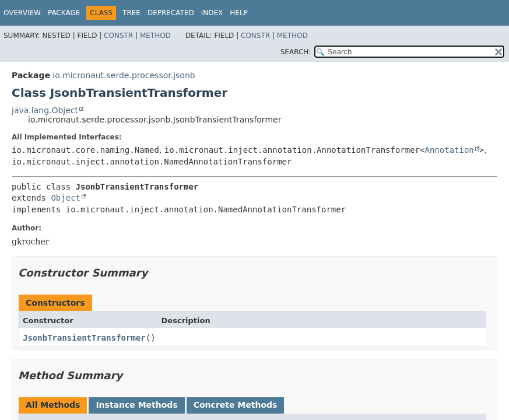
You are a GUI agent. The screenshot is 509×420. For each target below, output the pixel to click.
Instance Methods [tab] (136, 405)
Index (212, 13)
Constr (118, 36)
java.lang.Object (45, 110)
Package (64, 13)
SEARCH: (296, 52)
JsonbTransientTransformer (84, 338)
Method (155, 36)
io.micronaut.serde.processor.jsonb (124, 75)
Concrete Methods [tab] (236, 405)
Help (239, 13)
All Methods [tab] (53, 405)
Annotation (450, 150)
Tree (131, 13)
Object (66, 198)
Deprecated (171, 13)
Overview (22, 13)
